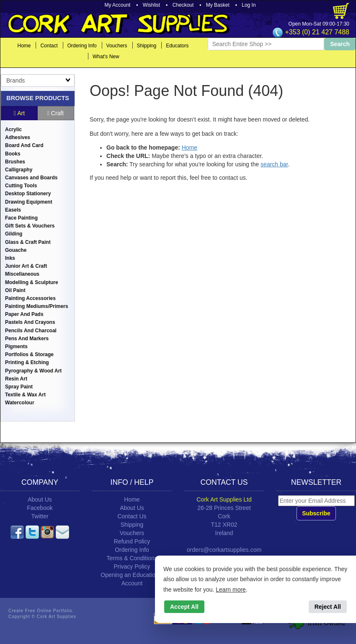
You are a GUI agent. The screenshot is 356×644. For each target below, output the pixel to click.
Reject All (328, 607)
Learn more (231, 590)
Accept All (184, 607)
